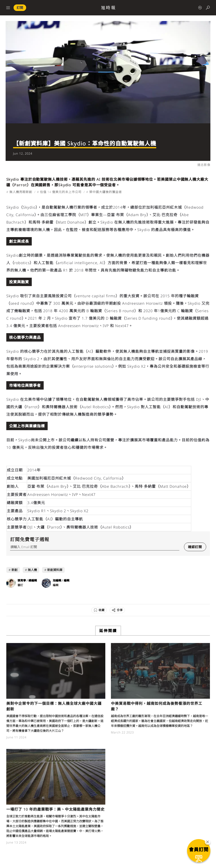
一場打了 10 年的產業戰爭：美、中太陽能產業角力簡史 (55, 809)
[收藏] (99, 610)
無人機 (32, 570)
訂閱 (20, 8)
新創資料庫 (55, 570)
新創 (14, 570)
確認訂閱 (195, 547)
